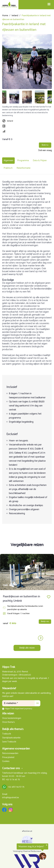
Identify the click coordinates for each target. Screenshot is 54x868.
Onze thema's (8, 722)
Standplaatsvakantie (11, 738)
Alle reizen (8, 714)
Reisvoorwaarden (10, 753)
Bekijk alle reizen (27, 648)
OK (38, 703)
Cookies (6, 761)
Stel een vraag (45, 150)
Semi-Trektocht (9, 742)
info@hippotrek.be (11, 798)
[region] (24, 853)
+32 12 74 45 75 (13, 780)
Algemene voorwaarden (16, 749)
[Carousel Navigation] (27, 638)
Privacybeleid (8, 758)
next (41, 638)
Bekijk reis (45, 622)
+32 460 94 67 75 (16, 787)
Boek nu (45, 145)
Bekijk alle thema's (13, 729)
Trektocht (7, 734)
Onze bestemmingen (12, 718)
